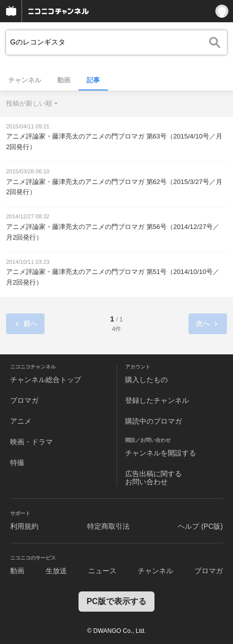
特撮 (17, 463)
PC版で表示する (116, 601)
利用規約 (24, 526)
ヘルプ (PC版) (200, 526)
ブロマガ (24, 400)
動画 (64, 80)
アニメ (21, 421)
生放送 (56, 571)
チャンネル (25, 80)
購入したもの (146, 380)
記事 (93, 80)
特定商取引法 (108, 526)
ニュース (102, 571)
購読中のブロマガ (153, 421)
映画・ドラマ (31, 442)
